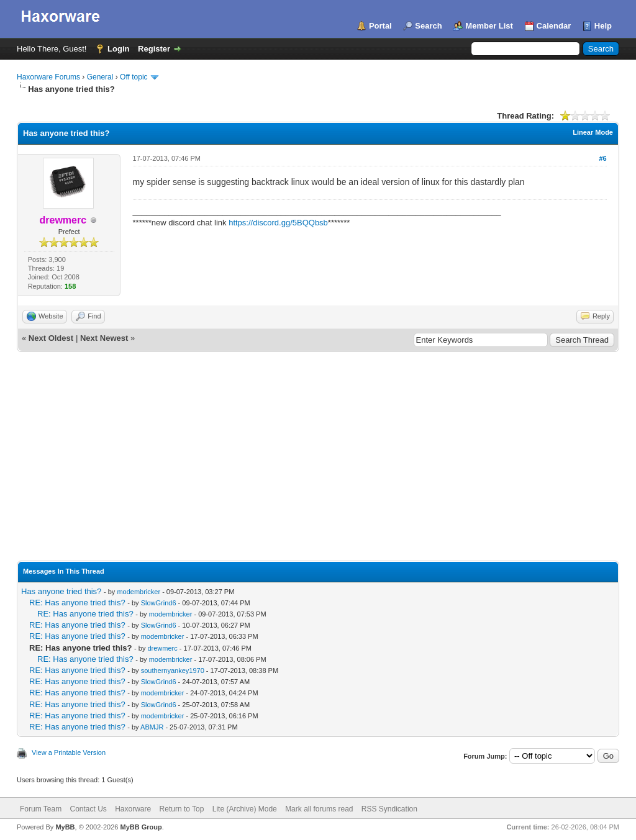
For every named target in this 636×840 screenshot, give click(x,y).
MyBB (65, 827)
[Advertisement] (318, 445)
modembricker (139, 592)
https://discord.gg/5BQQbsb (278, 223)
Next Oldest (51, 338)
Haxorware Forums (48, 77)
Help (603, 26)
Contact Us (88, 809)
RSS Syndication (389, 809)
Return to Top (182, 809)
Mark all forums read (319, 809)
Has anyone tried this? (61, 591)
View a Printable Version (69, 752)
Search (428, 26)
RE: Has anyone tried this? (77, 603)
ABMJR (152, 727)
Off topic (134, 77)
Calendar (554, 26)
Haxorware (133, 809)
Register (154, 49)
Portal (380, 26)
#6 (602, 158)
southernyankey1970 (173, 671)
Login (118, 49)
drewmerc (162, 648)
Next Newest (104, 338)
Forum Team (41, 809)
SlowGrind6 (159, 603)
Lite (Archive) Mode (245, 809)
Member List (489, 26)
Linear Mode (593, 132)
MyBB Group (141, 827)
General (100, 77)
